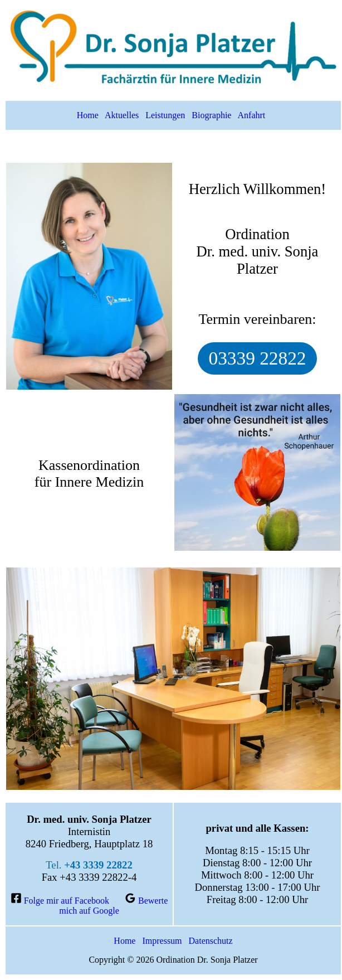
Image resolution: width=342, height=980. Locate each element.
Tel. (89, 865)
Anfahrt (252, 115)
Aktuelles (122, 115)
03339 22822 (258, 358)
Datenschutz (211, 941)
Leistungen (165, 115)
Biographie (211, 115)
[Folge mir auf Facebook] (60, 901)
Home (88, 115)
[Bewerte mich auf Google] (113, 906)
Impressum (162, 941)
